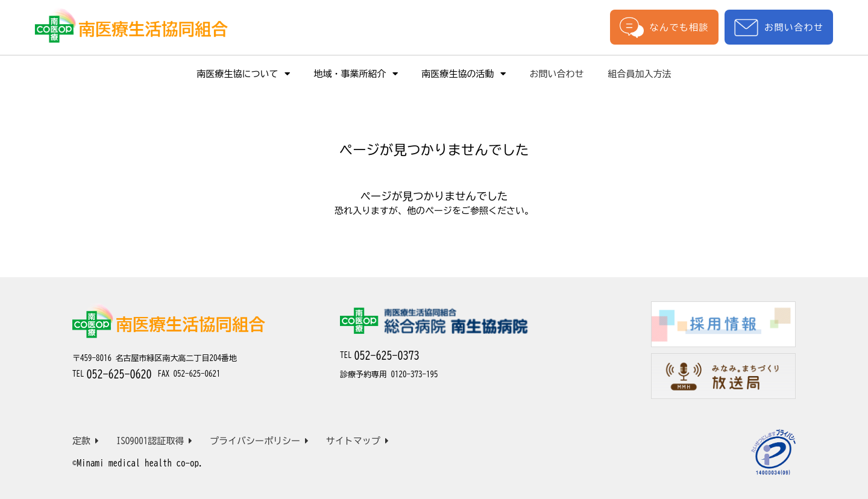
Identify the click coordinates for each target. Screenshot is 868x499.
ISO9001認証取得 (155, 441)
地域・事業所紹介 (356, 74)
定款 (86, 441)
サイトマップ (357, 441)
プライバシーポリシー (259, 441)
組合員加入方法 (640, 74)
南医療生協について (244, 74)
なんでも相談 (664, 27)
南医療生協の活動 (464, 74)
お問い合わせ (779, 27)
